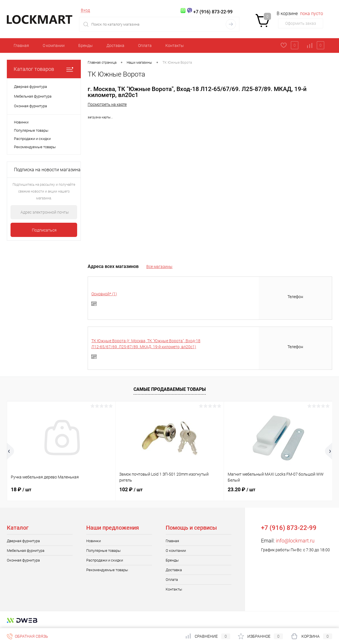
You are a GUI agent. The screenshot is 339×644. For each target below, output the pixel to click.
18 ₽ (21, 489)
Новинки (21, 122)
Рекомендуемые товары (35, 147)
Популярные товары (31, 130)
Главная (21, 46)
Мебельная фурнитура (26, 551)
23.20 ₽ (242, 489)
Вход (85, 10)
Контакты (175, 46)
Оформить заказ (301, 23)
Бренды (86, 46)
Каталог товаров (44, 69)
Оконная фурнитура (23, 560)
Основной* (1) (104, 294)
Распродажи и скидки (32, 139)
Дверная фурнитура (23, 541)
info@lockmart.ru (295, 541)
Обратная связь (27, 636)
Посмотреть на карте (107, 104)
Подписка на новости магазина (47, 170)
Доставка (115, 46)
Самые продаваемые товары (170, 389)
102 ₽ (131, 489)
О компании (54, 46)
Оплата (145, 46)
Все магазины (159, 267)
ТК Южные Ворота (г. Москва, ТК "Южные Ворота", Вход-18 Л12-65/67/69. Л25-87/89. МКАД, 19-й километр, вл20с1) (146, 344)
